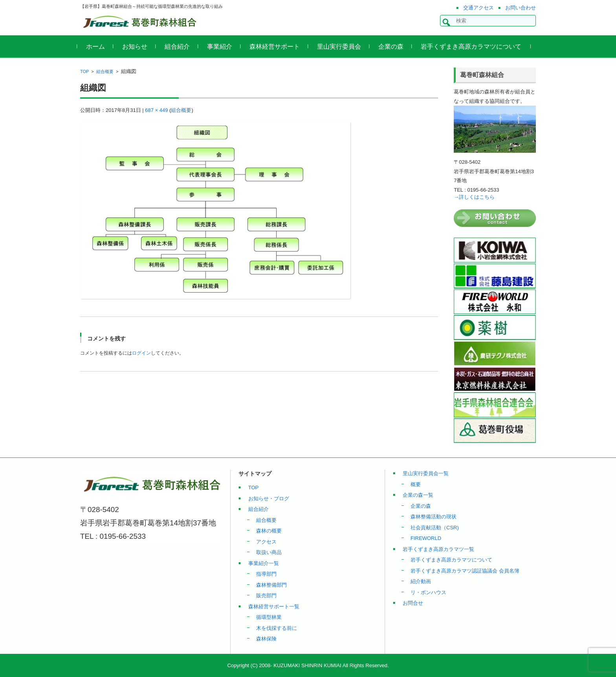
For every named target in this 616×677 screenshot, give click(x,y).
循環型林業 (269, 617)
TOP (84, 71)
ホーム (98, 47)
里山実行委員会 (342, 47)
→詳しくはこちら (474, 197)
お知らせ (137, 47)
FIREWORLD (426, 538)
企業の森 (394, 47)
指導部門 (266, 574)
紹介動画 (421, 581)
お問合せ (413, 603)
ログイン (141, 353)
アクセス (266, 542)
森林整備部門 (271, 585)
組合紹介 (180, 47)
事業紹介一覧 (264, 563)
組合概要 (105, 71)
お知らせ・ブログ (269, 499)
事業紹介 (222, 47)
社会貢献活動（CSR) (435, 528)
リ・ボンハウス (428, 592)
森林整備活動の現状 (434, 517)
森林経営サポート (277, 47)
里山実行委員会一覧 (426, 473)
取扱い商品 (269, 552)
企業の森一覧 (418, 495)
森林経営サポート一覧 (274, 607)
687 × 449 (156, 110)
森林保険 (266, 639)
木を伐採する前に (277, 628)
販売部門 (266, 596)
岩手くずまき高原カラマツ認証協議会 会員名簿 (465, 571)
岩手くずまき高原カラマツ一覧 (438, 549)
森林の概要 (269, 531)
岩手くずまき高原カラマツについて (474, 47)
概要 (416, 484)
